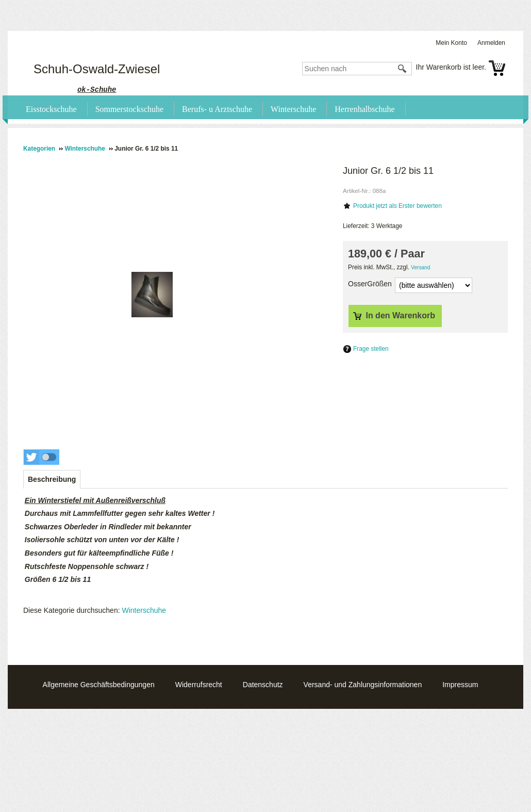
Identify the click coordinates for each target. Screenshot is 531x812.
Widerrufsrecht (199, 685)
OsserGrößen (370, 284)
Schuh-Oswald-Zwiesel (97, 69)
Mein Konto (451, 43)
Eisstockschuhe (51, 109)
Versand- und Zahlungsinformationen (363, 685)
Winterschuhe (293, 109)
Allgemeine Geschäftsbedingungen (99, 685)
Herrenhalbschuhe (364, 109)
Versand (420, 267)
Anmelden (491, 43)
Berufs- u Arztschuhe (217, 109)
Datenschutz (263, 685)
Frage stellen (371, 349)
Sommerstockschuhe (129, 109)
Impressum (460, 685)
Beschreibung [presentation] (52, 479)
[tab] (52, 479)
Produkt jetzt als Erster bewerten (397, 206)
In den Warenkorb (394, 315)
